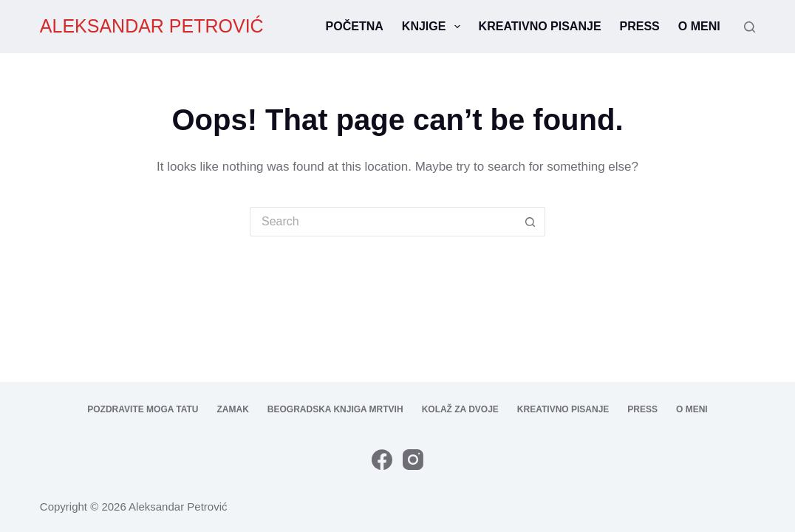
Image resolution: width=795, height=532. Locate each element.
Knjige (434, 27)
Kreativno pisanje (540, 26)
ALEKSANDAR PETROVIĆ (152, 26)
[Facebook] (382, 460)
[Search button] (530, 222)
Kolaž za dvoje (460, 409)
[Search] (750, 27)
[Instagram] (413, 460)
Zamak (233, 409)
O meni (699, 26)
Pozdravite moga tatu (143, 409)
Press (640, 26)
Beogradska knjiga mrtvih (335, 409)
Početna (355, 26)
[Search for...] (383, 222)
